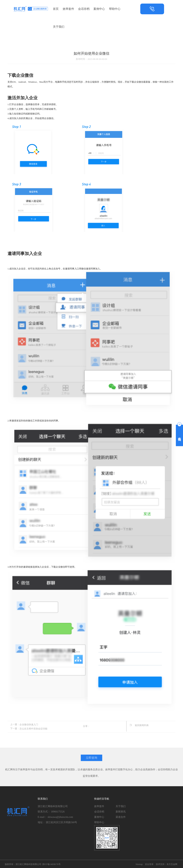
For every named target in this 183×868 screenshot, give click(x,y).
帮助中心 (115, 9)
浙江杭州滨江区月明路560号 (61, 822)
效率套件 (68, 9)
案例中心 (99, 9)
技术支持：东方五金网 (167, 864)
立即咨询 (91, 757)
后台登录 (149, 864)
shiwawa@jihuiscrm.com (60, 816)
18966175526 (58, 811)
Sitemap (139, 864)
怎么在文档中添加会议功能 (33, 728)
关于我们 (59, 27)
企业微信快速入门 (29, 724)
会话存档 (84, 9)
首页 (56, 9)
